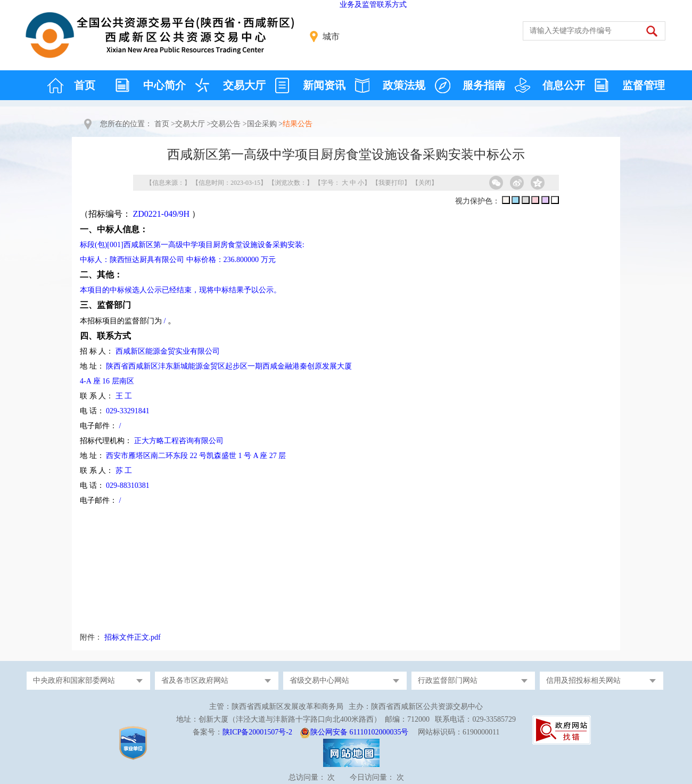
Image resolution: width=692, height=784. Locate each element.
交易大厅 (244, 85)
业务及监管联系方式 (373, 5)
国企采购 (262, 124)
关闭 (425, 183)
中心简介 (164, 85)
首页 (85, 85)
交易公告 (226, 124)
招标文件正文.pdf (133, 637)
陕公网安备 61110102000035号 (359, 732)
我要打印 (391, 183)
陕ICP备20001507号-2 (257, 732)
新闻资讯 (324, 85)
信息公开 (564, 85)
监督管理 (644, 85)
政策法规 (404, 85)
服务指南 (484, 85)
